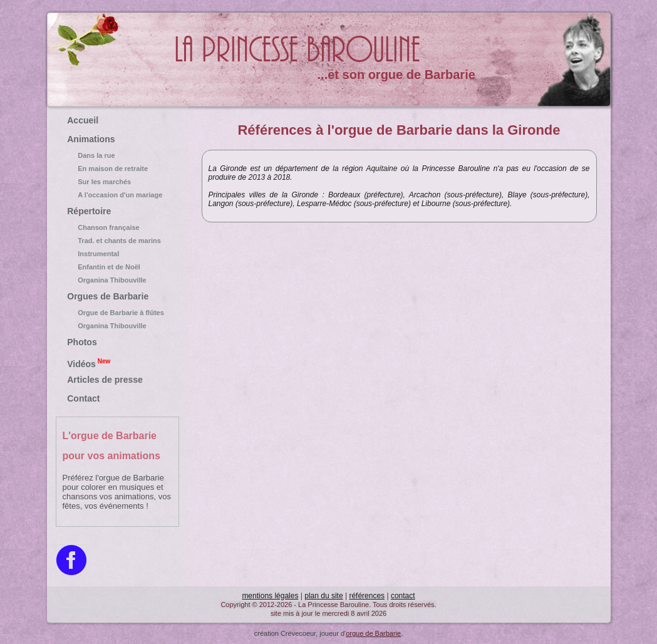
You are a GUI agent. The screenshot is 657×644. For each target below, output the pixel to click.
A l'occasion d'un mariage (117, 195)
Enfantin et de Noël (117, 267)
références (367, 596)
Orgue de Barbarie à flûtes (117, 313)
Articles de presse (105, 380)
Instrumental (117, 254)
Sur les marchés (117, 182)
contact (403, 596)
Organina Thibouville (117, 280)
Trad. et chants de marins (117, 241)
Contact (83, 398)
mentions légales (270, 596)
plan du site (323, 596)
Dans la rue (117, 155)
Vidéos (89, 363)
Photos (82, 342)
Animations (91, 139)
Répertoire (89, 211)
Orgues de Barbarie (108, 296)
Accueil (83, 120)
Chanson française (117, 227)
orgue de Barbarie (373, 633)
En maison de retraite (117, 169)
